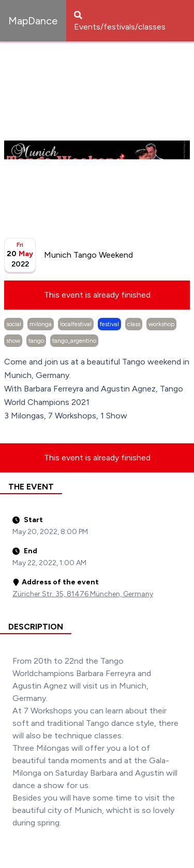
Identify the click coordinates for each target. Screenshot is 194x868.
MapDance (33, 21)
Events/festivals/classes (120, 21)
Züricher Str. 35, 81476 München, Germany (83, 594)
